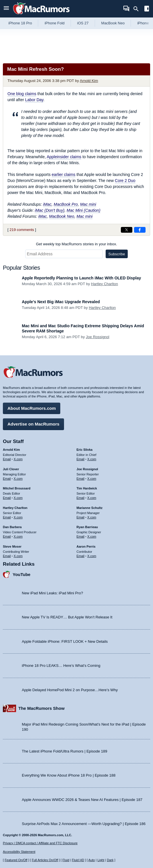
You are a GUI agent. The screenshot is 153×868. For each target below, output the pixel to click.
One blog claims (22, 94)
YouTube (22, 574)
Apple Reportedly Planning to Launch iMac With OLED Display (81, 278)
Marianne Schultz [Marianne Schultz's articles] (90, 508)
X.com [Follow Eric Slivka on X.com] (92, 459)
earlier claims (63, 175)
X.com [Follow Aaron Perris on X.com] (92, 556)
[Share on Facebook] (140, 230)
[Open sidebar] (147, 9)
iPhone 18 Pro (20, 23)
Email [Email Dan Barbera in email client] (7, 536)
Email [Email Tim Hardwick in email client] (81, 498)
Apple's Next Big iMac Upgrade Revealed (61, 302)
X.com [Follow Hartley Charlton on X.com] (18, 517)
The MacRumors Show (41, 708)
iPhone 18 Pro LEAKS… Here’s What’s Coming (61, 666)
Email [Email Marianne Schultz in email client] (81, 517)
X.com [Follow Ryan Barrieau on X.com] (92, 536)
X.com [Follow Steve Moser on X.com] (18, 556)
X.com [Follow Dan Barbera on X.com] (18, 536)
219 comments (22, 230)
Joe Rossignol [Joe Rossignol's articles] (87, 469)
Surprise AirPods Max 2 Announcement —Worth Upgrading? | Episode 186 (84, 824)
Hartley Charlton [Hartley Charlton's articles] (15, 508)
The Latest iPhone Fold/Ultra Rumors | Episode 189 (64, 751)
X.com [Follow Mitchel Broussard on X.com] (18, 498)
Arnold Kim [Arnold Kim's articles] (11, 450)
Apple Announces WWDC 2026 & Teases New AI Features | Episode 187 (82, 800)
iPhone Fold (54, 23)
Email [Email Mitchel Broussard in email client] (7, 498)
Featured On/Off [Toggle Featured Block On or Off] (16, 860)
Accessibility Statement (19, 852)
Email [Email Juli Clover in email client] (7, 479)
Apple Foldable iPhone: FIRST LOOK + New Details (65, 641)
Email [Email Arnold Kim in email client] (7, 459)
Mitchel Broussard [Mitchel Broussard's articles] (17, 488)
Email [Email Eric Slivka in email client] (81, 459)
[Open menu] (6, 9)
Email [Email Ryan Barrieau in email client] (81, 536)
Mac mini (88, 204)
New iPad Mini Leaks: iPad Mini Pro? (52, 593)
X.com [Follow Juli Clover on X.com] (18, 479)
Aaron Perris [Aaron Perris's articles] (86, 546)
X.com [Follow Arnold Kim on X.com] (18, 459)
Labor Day (34, 100)
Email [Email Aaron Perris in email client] (81, 556)
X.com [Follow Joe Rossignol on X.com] (92, 479)
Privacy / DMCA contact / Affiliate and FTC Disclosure (40, 843)
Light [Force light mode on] (101, 860)
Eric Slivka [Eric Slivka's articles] (85, 450)
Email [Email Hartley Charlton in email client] (7, 517)
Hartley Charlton (104, 284)
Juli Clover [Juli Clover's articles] (11, 469)
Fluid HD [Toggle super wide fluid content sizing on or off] (78, 860)
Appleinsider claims (64, 157)
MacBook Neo (113, 23)
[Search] (138, 9)
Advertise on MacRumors (33, 424)
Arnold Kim (89, 81)
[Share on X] (127, 230)
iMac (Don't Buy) (50, 210)
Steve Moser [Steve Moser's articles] (12, 546)
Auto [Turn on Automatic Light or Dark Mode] (92, 860)
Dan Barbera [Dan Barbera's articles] (12, 527)
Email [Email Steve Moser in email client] (7, 556)
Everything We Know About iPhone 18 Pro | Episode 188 (69, 775)
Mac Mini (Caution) (83, 210)
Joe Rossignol (98, 337)
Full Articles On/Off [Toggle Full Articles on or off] (45, 860)
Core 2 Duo (125, 181)
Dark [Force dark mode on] (110, 860)
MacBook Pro (66, 204)
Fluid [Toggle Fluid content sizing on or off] (66, 860)
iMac (47, 204)
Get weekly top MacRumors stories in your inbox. (76, 244)
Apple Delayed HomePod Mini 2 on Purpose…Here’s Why (70, 690)
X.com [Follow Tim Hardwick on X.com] (92, 498)
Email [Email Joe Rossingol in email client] (81, 479)
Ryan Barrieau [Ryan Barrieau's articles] (87, 527)
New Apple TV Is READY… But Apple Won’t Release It (67, 617)
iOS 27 (83, 23)
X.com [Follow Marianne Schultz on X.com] (92, 517)
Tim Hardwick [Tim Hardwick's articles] (87, 488)
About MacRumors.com (32, 408)
